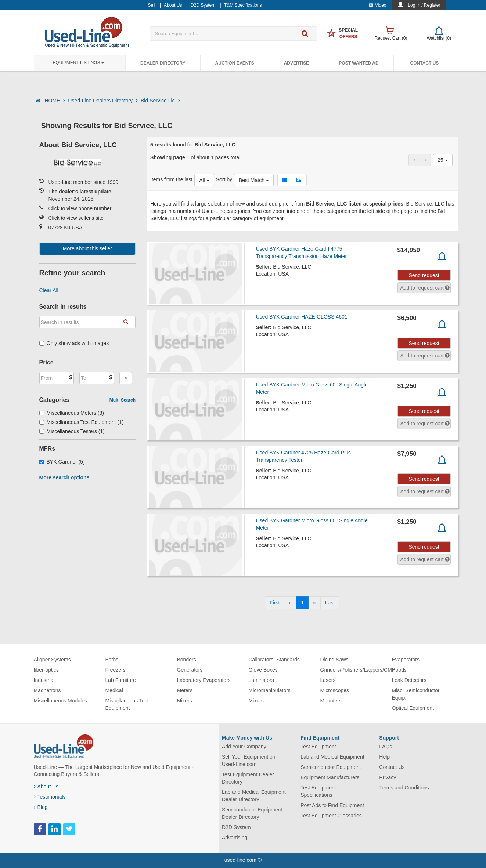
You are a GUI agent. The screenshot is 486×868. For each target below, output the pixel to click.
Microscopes (335, 690)
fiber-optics (46, 670)
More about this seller (87, 248)
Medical (114, 690)
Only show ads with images (74, 343)
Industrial (44, 680)
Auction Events (235, 63)
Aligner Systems (52, 660)
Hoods (399, 670)
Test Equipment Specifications (318, 791)
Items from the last (171, 179)
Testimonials (50, 797)
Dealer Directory (163, 63)
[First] (275, 603)
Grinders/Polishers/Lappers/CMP (358, 670)
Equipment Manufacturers (330, 777)
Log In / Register (424, 5)
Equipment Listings (79, 63)
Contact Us (425, 63)
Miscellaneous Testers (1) (72, 431)
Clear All (49, 290)
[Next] (314, 603)
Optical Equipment (413, 708)
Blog (41, 807)
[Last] (330, 603)
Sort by (224, 179)
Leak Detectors (409, 680)
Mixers (185, 701)
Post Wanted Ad (359, 63)
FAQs (386, 747)
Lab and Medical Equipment (332, 757)
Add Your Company (244, 747)
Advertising (235, 838)
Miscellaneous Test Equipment (127, 704)
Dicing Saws (334, 660)
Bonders (187, 660)
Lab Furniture (121, 680)
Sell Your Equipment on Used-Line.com (249, 760)
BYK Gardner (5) (62, 462)
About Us (46, 787)
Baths (112, 660)
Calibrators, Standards (274, 660)
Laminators (261, 680)
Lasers (328, 680)
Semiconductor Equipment (331, 767)
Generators (190, 670)
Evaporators (406, 660)
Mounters (331, 701)
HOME (55, 101)
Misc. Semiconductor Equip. (416, 694)
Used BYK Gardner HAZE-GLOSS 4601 (301, 317)
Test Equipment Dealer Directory (248, 778)
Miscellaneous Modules (61, 701)
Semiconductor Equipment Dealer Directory (252, 813)
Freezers (116, 670)
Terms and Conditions (404, 788)
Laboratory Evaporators (204, 680)
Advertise (297, 63)
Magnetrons (47, 690)
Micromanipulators (270, 690)
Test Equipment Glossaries (331, 816)
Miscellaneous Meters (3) (72, 413)
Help (384, 757)
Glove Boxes (263, 670)
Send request (424, 275)
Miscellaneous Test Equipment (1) (82, 422)
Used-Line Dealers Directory (103, 101)
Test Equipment (318, 747)
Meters (185, 690)
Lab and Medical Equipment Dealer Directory (254, 796)
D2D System (236, 827)
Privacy (388, 777)
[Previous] (290, 603)
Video (377, 5)
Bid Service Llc (160, 101)
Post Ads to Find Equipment (332, 805)
